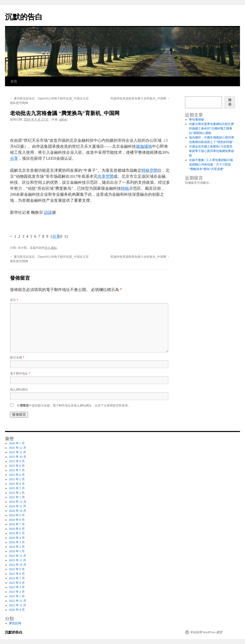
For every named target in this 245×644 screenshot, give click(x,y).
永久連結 (51, 248)
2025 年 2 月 (17, 493)
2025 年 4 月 (17, 484)
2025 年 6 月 (17, 475)
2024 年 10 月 (18, 511)
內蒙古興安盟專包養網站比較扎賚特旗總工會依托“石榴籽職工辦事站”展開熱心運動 (211, 128)
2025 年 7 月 (17, 470)
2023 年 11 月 (18, 560)
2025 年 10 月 (18, 457)
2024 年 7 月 (17, 524)
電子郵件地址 (20, 373)
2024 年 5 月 (17, 533)
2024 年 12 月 (18, 502)
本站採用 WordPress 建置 (206, 632)
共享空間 (105, 176)
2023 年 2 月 (17, 592)
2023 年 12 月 (18, 556)
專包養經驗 (196, 119)
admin (63, 119)
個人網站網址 (19, 389)
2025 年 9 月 (17, 461)
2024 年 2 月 (17, 547)
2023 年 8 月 (17, 574)
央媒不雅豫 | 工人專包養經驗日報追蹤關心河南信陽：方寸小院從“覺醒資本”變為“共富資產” (211, 164)
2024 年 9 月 (17, 515)
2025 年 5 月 (17, 479)
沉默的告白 (24, 17)
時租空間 (149, 170)
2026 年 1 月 (17, 443)
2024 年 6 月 (17, 529)
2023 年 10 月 (18, 565)
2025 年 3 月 (17, 488)
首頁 (14, 81)
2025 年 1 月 (17, 497)
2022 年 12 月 (18, 601)
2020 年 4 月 (17, 610)
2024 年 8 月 (17, 520)
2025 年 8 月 (17, 466)
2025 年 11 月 (18, 452)
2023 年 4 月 (17, 583)
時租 (125, 188)
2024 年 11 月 (18, 506)
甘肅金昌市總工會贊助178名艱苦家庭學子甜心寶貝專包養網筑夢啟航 (211, 151)
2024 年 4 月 (17, 538)
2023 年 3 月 (17, 587)
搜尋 (230, 102)
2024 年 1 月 (17, 551)
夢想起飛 (15, 623)
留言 (14, 300)
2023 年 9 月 (17, 569)
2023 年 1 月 (17, 596)
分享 (14, 158)
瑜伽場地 (144, 146)
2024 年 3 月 (17, 542)
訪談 (48, 212)
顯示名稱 (17, 357)
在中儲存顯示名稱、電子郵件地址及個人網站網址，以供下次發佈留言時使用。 (74, 405)
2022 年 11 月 (18, 605)
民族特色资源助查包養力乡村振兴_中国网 (140, 98)
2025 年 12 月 (18, 448)
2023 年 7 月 (17, 578)
